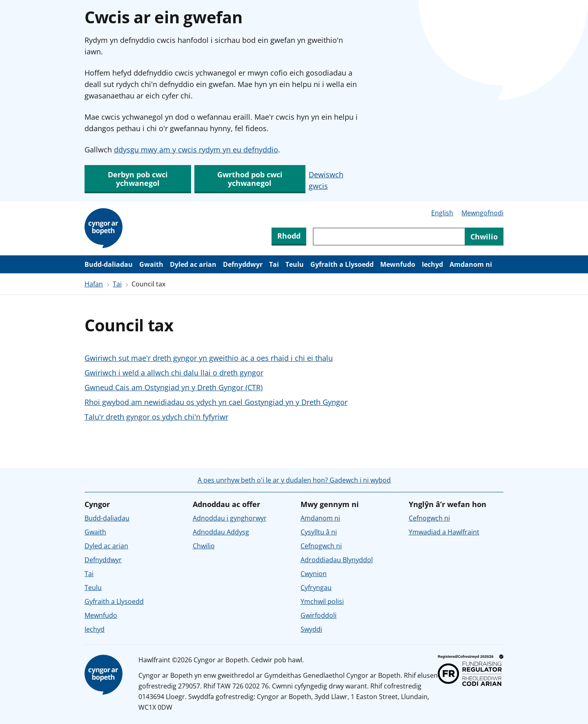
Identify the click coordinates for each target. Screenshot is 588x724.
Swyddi (311, 629)
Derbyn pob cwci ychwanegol (138, 179)
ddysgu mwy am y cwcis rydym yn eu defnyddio (196, 150)
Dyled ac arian (193, 264)
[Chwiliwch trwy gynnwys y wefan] (389, 237)
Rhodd (289, 236)
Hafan (94, 284)
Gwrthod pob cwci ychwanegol (250, 179)
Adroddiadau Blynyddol (337, 560)
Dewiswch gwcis (326, 180)
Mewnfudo (398, 264)
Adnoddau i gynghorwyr (230, 518)
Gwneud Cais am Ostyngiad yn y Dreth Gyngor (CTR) (174, 387)
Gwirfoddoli (318, 615)
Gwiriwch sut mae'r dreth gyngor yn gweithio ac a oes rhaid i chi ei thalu (209, 358)
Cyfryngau (316, 588)
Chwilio (204, 546)
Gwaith (151, 264)
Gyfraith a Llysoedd (342, 264)
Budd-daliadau (109, 264)
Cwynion (314, 574)
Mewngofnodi (482, 213)
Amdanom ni (471, 264)
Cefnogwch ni (321, 546)
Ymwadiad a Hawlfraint (444, 532)
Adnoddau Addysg (221, 532)
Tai (274, 264)
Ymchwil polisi (322, 601)
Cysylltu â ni (319, 532)
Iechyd (432, 264)
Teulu (295, 264)
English (442, 213)
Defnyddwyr (243, 264)
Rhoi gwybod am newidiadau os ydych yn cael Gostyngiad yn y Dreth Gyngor (216, 402)
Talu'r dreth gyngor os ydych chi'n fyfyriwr (156, 417)
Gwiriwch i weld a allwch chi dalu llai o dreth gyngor (174, 373)
